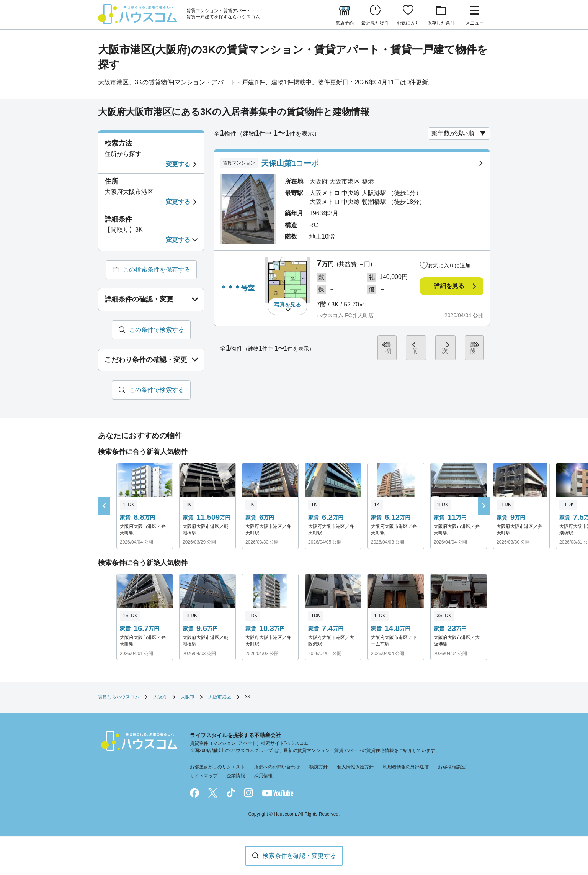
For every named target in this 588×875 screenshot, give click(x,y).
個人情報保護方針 (355, 767)
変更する (178, 164)
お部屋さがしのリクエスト (217, 767)
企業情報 (236, 776)
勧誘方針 (318, 767)
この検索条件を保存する (157, 270)
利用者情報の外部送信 (406, 767)
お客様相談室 (452, 767)
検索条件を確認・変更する (299, 856)
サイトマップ (204, 776)
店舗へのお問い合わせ (277, 767)
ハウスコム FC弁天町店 (345, 316)
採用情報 (263, 776)
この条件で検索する (157, 330)
